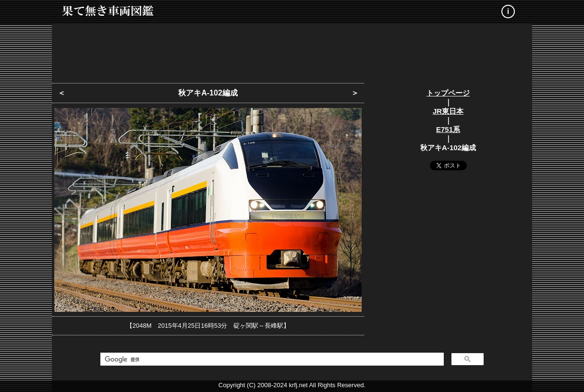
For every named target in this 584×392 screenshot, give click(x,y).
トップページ (448, 93)
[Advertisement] (292, 50)
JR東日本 (448, 111)
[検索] (271, 359)
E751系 (448, 129)
